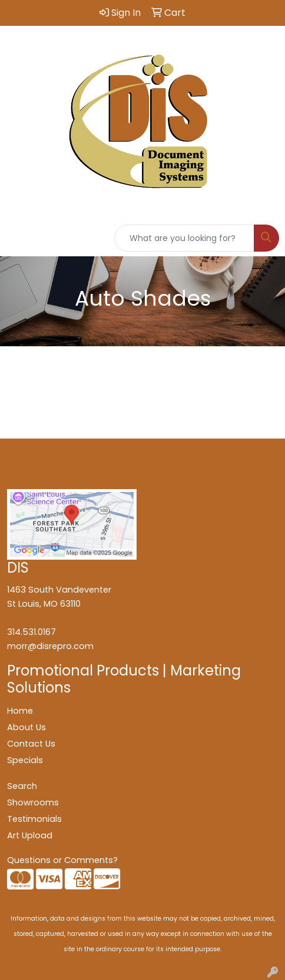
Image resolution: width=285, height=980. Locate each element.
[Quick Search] (184, 238)
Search (22, 786)
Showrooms (33, 802)
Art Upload (30, 835)
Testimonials (34, 819)
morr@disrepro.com (50, 646)
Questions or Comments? (62, 860)
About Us (26, 727)
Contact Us (31, 744)
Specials (25, 760)
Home (20, 711)
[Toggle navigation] (18, 238)
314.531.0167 (32, 632)
